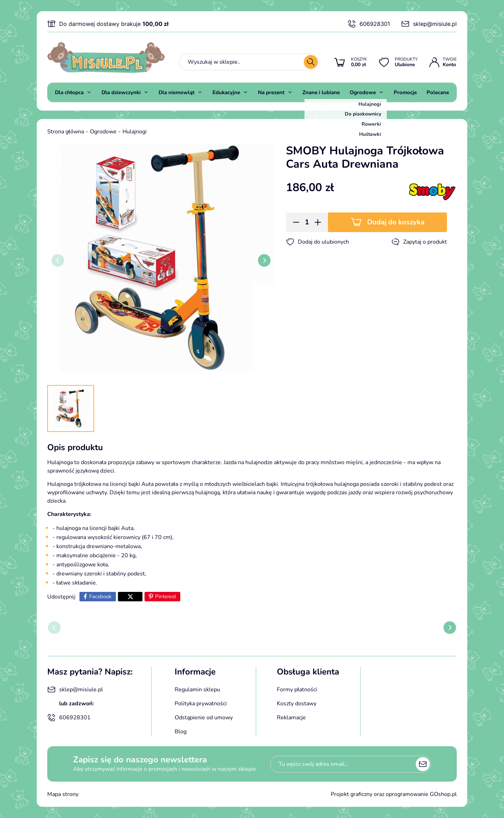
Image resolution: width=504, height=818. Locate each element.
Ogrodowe (363, 92)
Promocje (405, 92)
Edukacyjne (226, 92)
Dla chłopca (69, 92)
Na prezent (271, 92)
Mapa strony (63, 794)
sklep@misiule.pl (429, 24)
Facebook (100, 596)
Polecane (438, 92)
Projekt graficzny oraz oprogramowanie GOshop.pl (394, 794)
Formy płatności (297, 690)
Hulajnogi (135, 132)
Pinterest (166, 596)
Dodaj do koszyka (396, 222)
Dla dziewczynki (121, 92)
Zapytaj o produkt (419, 242)
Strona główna (66, 132)
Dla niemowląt (177, 92)
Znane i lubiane (321, 92)
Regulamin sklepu (197, 690)
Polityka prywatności (201, 704)
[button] (294, 222)
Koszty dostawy (297, 704)
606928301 (369, 24)
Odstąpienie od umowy (204, 718)
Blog (181, 732)
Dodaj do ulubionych (317, 242)
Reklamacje (291, 718)
